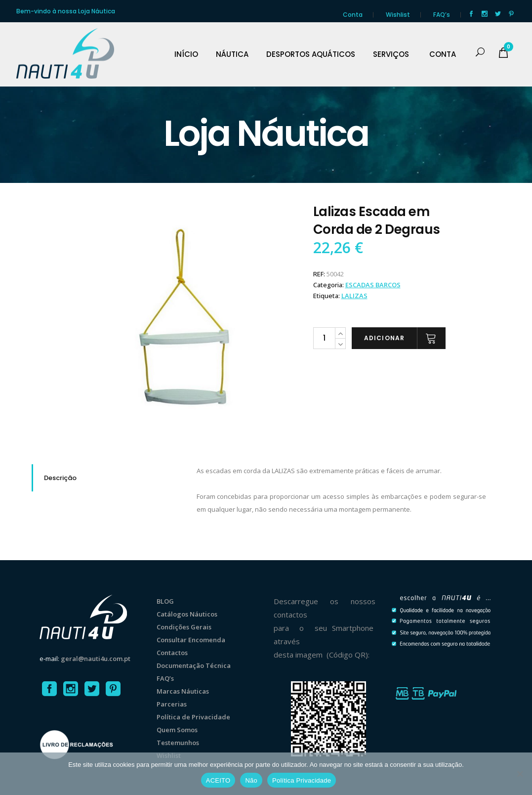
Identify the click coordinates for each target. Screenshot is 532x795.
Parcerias (172, 704)
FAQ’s (442, 15)
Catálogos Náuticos (187, 614)
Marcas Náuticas (183, 691)
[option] (188, 319)
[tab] (107, 478)
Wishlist (398, 15)
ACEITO (218, 780)
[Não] (520, 774)
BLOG (165, 601)
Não (251, 780)
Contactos (172, 653)
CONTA (443, 54)
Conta (353, 15)
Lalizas (354, 296)
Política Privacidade (302, 780)
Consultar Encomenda (191, 640)
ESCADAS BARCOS (373, 285)
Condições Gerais (184, 627)
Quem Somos (177, 730)
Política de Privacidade (193, 717)
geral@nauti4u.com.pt (96, 659)
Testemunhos (178, 743)
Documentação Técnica (194, 665)
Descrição (60, 478)
